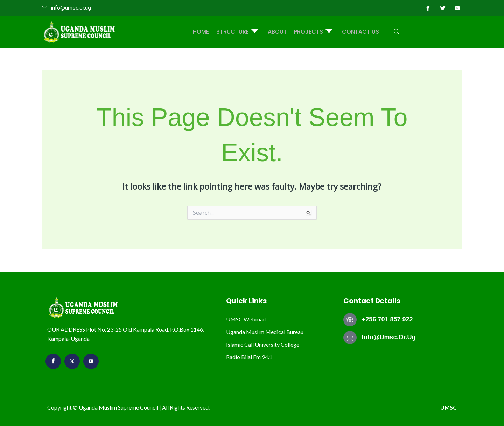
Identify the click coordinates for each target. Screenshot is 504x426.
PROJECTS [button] (312, 32)
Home (204, 32)
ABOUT (277, 32)
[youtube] (457, 8)
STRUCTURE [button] (239, 32)
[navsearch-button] (393, 32)
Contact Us (358, 32)
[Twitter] (443, 8)
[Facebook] (428, 8)
